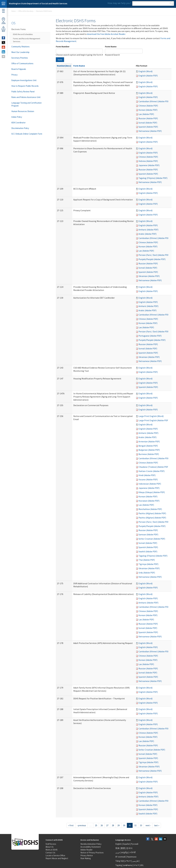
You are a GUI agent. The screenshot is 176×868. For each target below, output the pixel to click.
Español (126, 844)
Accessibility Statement (91, 847)
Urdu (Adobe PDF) (147, 573)
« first (71, 825)
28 (113, 825)
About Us (50, 847)
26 (102, 825)
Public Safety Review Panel (23, 92)
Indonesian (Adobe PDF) (150, 484)
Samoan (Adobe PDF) (148, 534)
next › (148, 825)
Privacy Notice (87, 855)
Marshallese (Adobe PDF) (150, 509)
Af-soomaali (120, 857)
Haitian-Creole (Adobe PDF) (152, 471)
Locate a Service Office (55, 855)
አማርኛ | (128, 861)
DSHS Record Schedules (23, 34)
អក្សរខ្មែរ (125, 852)
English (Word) (145, 71)
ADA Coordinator (18, 123)
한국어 (129, 848)
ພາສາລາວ (128, 865)
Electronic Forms (19, 29)
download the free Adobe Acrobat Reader (106, 34)
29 (119, 825)
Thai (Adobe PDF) (147, 560)
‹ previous (81, 825)
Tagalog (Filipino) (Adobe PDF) (153, 178)
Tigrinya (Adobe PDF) (148, 564)
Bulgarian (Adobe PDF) (149, 450)
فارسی (135, 861)
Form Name (111, 46)
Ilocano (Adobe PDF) (148, 479)
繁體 (123, 848)
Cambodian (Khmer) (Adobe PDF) (154, 101)
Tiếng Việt (120, 861)
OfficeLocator (3, 21)
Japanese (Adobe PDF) (149, 165)
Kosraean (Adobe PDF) (149, 501)
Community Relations (20, 47)
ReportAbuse (3, 29)
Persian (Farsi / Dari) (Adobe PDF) (154, 255)
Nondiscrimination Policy (91, 844)
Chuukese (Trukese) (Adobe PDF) (154, 467)
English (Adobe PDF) (148, 76)
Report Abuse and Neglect (57, 858)
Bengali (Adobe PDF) (148, 446)
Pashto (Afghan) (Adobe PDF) (152, 513)
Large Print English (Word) (151, 416)
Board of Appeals (19, 69)
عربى (118, 852)
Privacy (14, 75)
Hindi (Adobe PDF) (147, 475)
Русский (135, 844)
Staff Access (51, 844)
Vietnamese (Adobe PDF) (150, 131)
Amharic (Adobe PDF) (148, 230)
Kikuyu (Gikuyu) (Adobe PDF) (152, 492)
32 (135, 825)
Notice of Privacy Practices (92, 853)
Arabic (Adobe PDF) (147, 234)
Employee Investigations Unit (24, 80)
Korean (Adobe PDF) (148, 110)
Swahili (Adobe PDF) (148, 551)
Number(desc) (64, 66)
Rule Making (86, 858)
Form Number (63, 46)
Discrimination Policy (20, 128)
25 (96, 825)
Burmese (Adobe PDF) (149, 454)
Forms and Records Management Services (27, 40)
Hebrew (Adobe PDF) (148, 161)
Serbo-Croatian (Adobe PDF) (152, 539)
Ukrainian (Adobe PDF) (149, 276)
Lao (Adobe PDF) (146, 114)
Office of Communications (22, 63)
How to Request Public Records (25, 86)
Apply (60, 60)
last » (157, 825)
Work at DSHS (52, 850)
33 (141, 825)
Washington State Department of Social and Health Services (38, 3)
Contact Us (50, 853)
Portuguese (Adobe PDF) (150, 336)
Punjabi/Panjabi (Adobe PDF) (152, 259)
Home (13, 11)
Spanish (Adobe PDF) (148, 127)
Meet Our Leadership (20, 52)
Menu (3, 11)
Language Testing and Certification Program (26, 104)
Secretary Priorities (20, 58)
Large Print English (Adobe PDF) (154, 420)
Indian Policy (17, 117)
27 (107, 825)
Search (172, 3)
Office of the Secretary (26, 11)
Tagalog (119, 865)
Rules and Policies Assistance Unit (26, 97)
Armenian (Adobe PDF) (149, 441)
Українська (132, 857)
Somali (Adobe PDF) (148, 123)
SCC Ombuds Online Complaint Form (27, 134)
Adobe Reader (86, 850)
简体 (117, 848)
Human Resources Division (23, 111)
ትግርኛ (136, 865)
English (119, 844)
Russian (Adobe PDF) (148, 118)
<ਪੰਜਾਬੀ (133, 852)
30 (124, 825)
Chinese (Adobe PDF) (148, 106)
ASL (142, 865)
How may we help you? (119, 3)
